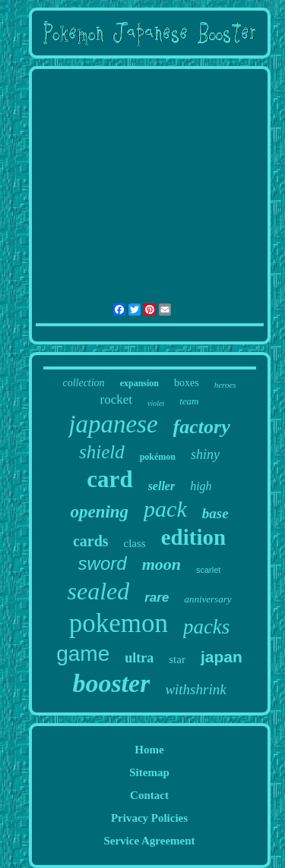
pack (165, 509)
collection (83, 383)
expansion (139, 383)
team (189, 401)
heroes (225, 385)
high (201, 486)
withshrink (195, 689)
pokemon (119, 623)
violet (156, 403)
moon (161, 564)
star (177, 659)
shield (102, 452)
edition (193, 537)
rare (157, 598)
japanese (113, 424)
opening (99, 512)
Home (149, 750)
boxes (187, 383)
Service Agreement (149, 841)
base (215, 513)
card (109, 479)
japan (222, 657)
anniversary (207, 599)
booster (111, 683)
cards (91, 541)
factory (202, 427)
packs (206, 627)
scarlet (208, 570)
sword (103, 563)
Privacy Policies (149, 818)
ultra (139, 658)
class (135, 543)
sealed (99, 591)
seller (162, 486)
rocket (116, 399)
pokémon (158, 457)
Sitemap (149, 772)
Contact (149, 795)
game (83, 654)
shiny (205, 454)
